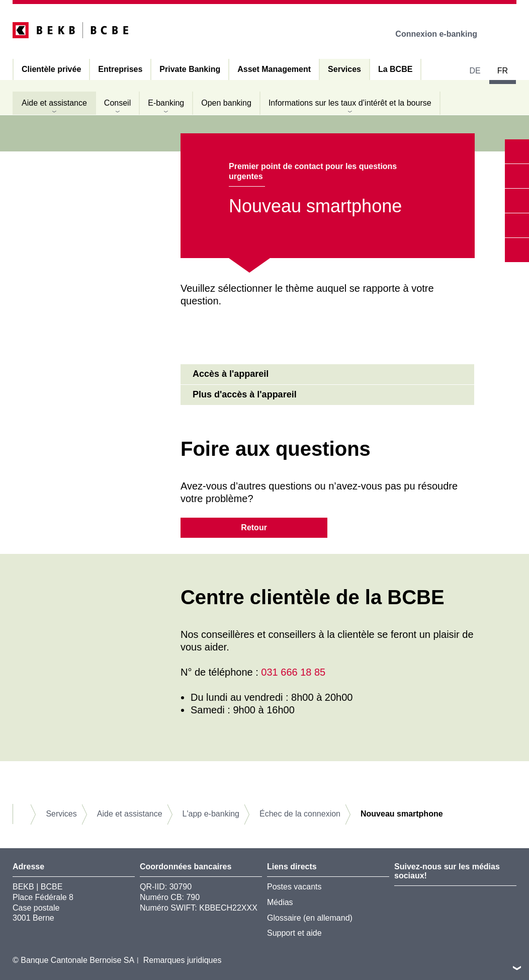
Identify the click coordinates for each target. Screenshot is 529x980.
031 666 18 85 (293, 672)
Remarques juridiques (183, 960)
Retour (254, 527)
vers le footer (517, 968)
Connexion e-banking (443, 34)
